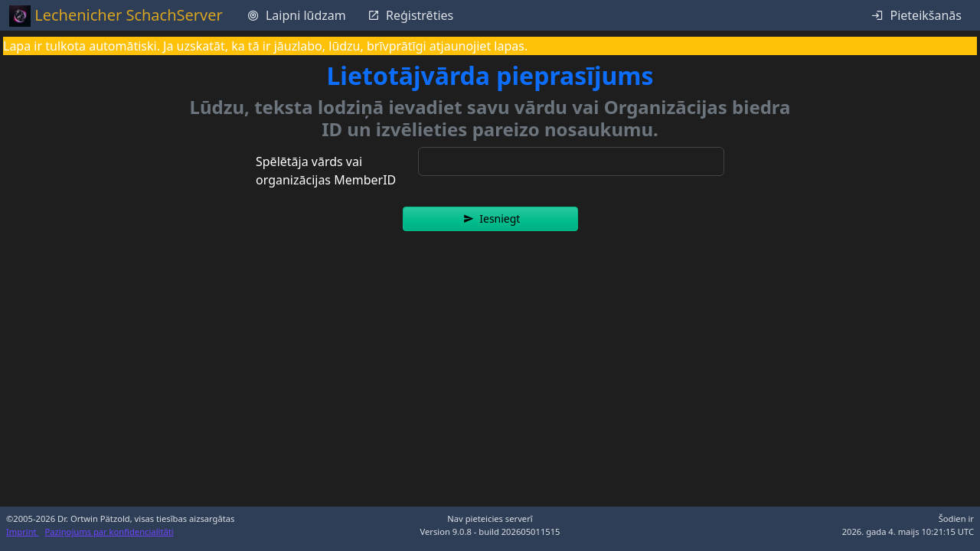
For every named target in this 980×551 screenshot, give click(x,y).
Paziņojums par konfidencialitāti (109, 531)
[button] (490, 219)
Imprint (23, 531)
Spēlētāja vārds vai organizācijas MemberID (326, 171)
